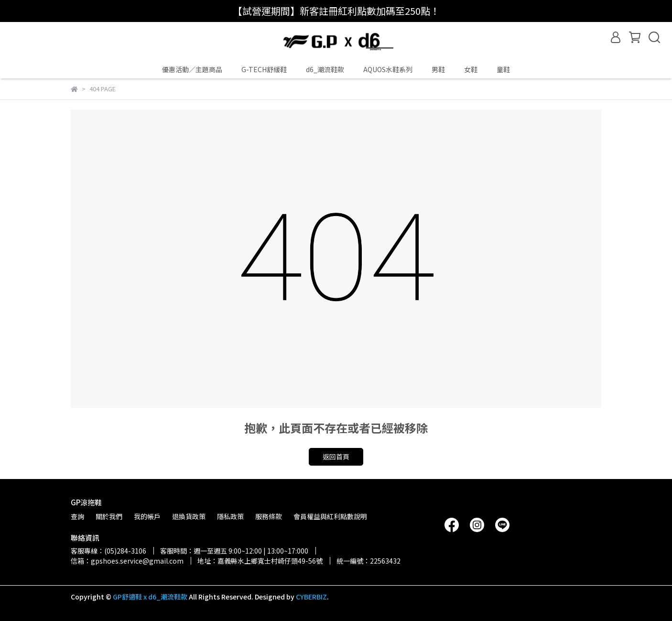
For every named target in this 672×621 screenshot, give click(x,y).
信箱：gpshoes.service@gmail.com (127, 561)
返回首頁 (336, 457)
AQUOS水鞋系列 (388, 69)
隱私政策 (230, 516)
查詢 (77, 516)
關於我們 (109, 516)
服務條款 (269, 516)
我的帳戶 (147, 516)
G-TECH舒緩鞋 (264, 69)
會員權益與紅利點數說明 (330, 516)
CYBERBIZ (311, 597)
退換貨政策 (189, 516)
